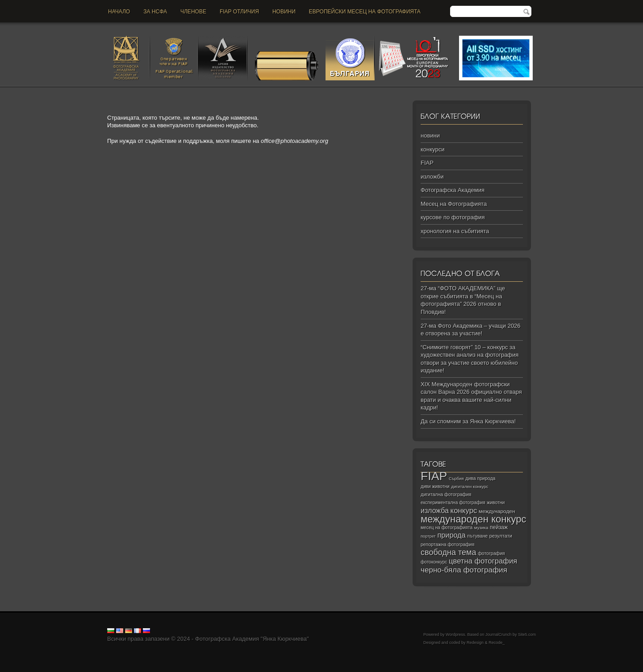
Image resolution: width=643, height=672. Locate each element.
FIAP (427, 163)
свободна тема (449, 552)
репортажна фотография (447, 545)
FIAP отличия (239, 12)
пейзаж (499, 527)
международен (497, 511)
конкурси (432, 149)
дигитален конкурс (470, 486)
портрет (428, 536)
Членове (193, 12)
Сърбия (456, 478)
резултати (501, 536)
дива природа (480, 478)
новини (284, 12)
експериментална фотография (453, 503)
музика (481, 528)
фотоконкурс (434, 562)
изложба (435, 510)
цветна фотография (483, 561)
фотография (491, 553)
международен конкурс (474, 519)
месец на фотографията (447, 528)
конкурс (464, 511)
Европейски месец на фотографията (365, 12)
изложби (432, 177)
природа (451, 535)
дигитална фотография (446, 494)
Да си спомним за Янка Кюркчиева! (468, 421)
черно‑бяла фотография (464, 570)
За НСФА (155, 12)
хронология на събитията (455, 231)
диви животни (435, 486)
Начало (119, 12)
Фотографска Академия (453, 190)
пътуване (477, 536)
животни (496, 503)
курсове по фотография (453, 217)
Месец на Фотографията (454, 204)
